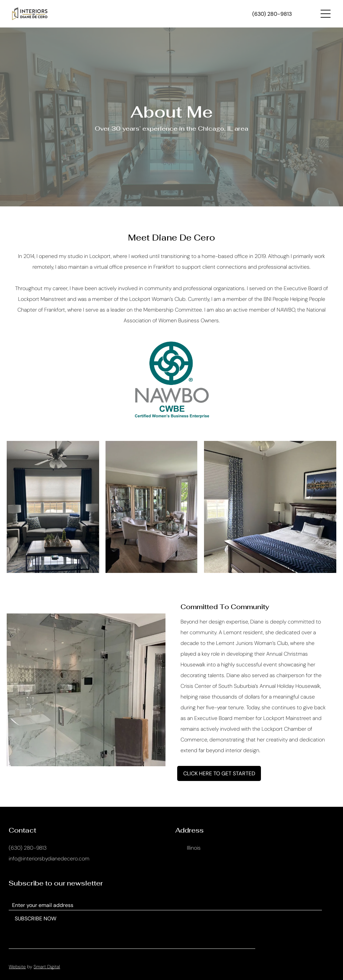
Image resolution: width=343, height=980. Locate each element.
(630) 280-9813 (28, 848)
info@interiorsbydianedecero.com (49, 859)
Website (17, 967)
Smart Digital (47, 967)
